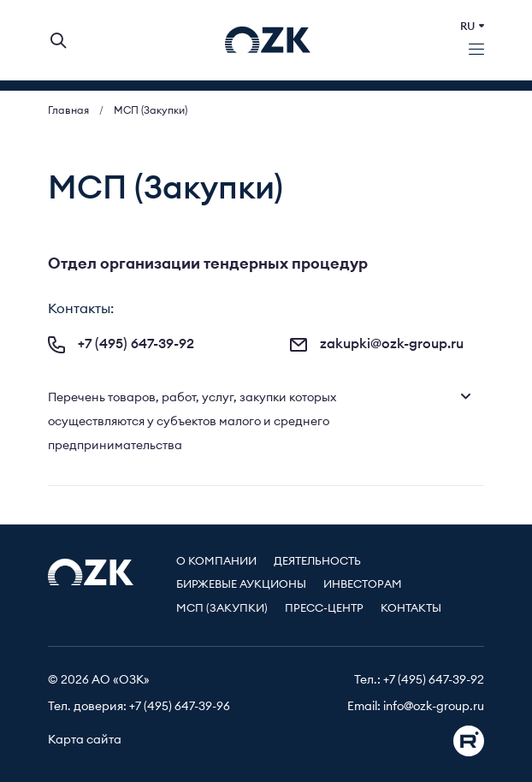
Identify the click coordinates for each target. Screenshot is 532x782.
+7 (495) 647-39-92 (121, 344)
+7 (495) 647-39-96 (180, 707)
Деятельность (317, 562)
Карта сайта (85, 740)
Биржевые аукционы (241, 585)
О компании (216, 562)
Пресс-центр (324, 609)
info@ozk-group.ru (434, 707)
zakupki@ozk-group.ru (377, 344)
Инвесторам (363, 585)
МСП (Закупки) (222, 609)
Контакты (411, 609)
